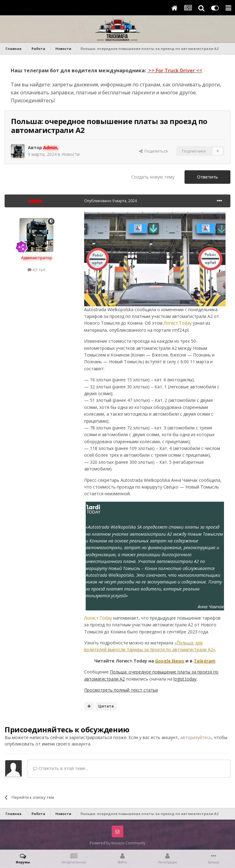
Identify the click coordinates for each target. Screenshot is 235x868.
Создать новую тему (153, 177)
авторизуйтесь (196, 737)
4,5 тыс (37, 270)
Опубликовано (110, 201)
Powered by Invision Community (117, 843)
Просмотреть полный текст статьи (121, 690)
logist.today (185, 679)
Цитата (106, 706)
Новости (71, 154)
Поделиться (153, 151)
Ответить (207, 177)
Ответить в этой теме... (61, 768)
